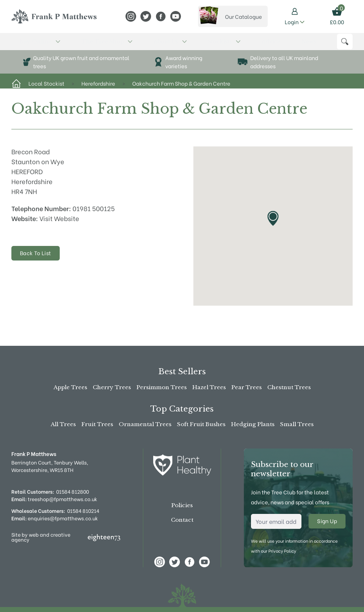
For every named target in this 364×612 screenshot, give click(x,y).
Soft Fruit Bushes (201, 424)
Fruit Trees (97, 424)
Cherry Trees (112, 387)
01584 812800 (73, 491)
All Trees (63, 424)
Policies (182, 506)
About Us (114, 45)
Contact (182, 520)
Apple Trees (70, 387)
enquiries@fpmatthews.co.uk (55, 518)
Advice (175, 45)
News (194, 45)
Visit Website (59, 224)
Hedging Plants (253, 424)
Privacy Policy (282, 551)
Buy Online (28, 45)
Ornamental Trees (145, 424)
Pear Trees (247, 387)
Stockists (148, 45)
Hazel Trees (209, 387)
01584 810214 (83, 511)
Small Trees (297, 424)
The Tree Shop (72, 45)
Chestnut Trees (289, 387)
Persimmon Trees (162, 387)
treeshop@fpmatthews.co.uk (54, 499)
